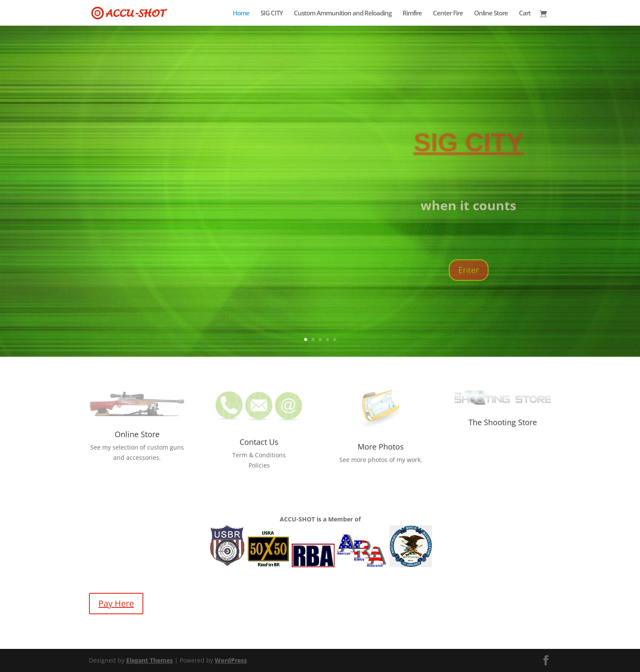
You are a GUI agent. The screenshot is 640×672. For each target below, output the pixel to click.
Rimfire (412, 13)
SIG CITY (272, 13)
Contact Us (259, 442)
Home (241, 13)
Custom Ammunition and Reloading (343, 13)
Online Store (491, 13)
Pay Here (116, 603)
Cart (525, 13)
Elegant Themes (150, 660)
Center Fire (448, 13)
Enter (469, 286)
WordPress (231, 660)
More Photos (381, 447)
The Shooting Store (503, 422)
